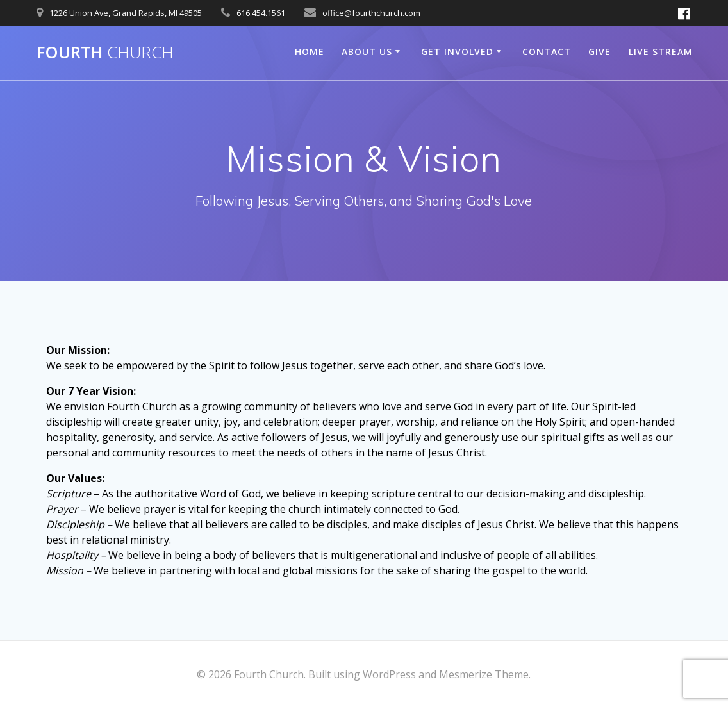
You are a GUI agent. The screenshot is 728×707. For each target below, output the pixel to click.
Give (600, 52)
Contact (547, 52)
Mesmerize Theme (484, 674)
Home (310, 52)
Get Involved (457, 52)
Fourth (105, 53)
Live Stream (661, 52)
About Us (367, 52)
